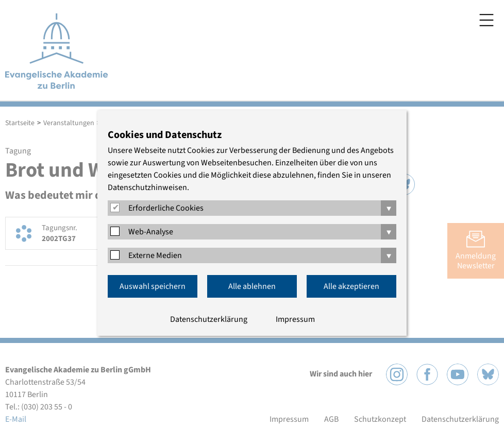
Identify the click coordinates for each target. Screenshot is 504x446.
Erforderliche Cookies (166, 208)
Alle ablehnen (252, 286)
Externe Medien (155, 255)
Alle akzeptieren (351, 286)
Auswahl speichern (153, 286)
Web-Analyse (151, 232)
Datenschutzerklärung (209, 319)
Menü (486, 20)
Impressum (295, 319)
